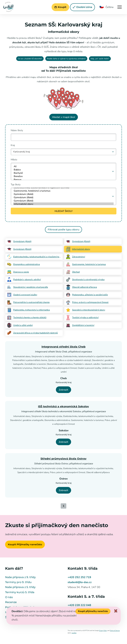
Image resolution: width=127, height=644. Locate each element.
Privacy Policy (103, 631)
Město (14, 160)
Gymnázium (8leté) (64, 201)
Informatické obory (64, 204)
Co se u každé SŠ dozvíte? (30, 59)
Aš (64, 166)
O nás (9, 597)
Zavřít (116, 611)
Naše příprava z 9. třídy (20, 577)
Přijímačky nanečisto (8, 7)
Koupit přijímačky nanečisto (93, 611)
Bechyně (64, 173)
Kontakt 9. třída (83, 568)
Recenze (11, 602)
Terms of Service (115, 631)
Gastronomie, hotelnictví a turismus (64, 191)
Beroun (64, 180)
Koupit (60, 7)
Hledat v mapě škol (63, 117)
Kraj (13, 145)
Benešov (64, 176)
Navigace (120, 7)
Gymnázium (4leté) (64, 194)
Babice (64, 170)
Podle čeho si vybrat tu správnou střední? (66, 58)
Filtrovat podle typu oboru (63, 230)
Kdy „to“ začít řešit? (100, 59)
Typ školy (16, 185)
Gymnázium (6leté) (64, 197)
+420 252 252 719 (79, 577)
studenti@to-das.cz (80, 582)
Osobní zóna (82, 7)
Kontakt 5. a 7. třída (86, 597)
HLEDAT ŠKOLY (63, 211)
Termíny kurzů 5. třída (20, 592)
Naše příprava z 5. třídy (20, 587)
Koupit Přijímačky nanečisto (25, 544)
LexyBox (74, 633)
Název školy (17, 130)
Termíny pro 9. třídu (18, 582)
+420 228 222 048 (79, 605)
